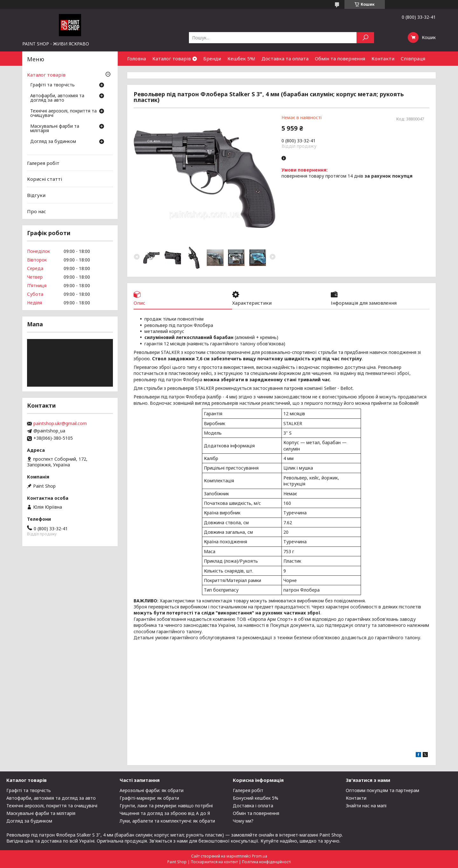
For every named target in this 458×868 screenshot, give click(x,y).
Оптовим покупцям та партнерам (382, 790)
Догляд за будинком (53, 142)
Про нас (37, 211)
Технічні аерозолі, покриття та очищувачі (63, 113)
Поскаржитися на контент (214, 862)
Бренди (212, 58)
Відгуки (36, 195)
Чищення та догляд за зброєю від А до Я (165, 813)
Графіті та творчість (52, 85)
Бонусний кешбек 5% (256, 798)
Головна (137, 58)
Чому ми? (243, 821)
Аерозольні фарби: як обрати (152, 790)
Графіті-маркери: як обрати (149, 798)
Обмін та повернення (340, 58)
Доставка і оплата (253, 806)
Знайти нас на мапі (366, 806)
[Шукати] (365, 38)
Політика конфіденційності (267, 862)
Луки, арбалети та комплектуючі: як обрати (167, 821)
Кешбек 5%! (241, 58)
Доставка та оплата (285, 58)
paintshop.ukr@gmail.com (60, 424)
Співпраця (413, 58)
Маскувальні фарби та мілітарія (55, 129)
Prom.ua (260, 856)
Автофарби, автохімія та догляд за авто (57, 98)
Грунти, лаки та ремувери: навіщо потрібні (166, 806)
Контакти (383, 58)
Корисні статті (45, 179)
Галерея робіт (43, 163)
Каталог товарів (172, 58)
